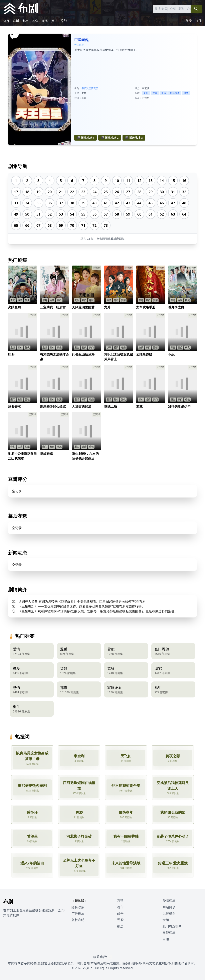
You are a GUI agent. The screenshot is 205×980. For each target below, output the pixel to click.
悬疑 (64, 21)
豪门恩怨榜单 (172, 926)
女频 (166, 920)
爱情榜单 (169, 901)
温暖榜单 (169, 913)
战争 (35, 21)
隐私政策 (78, 907)
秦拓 (84, 88)
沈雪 (89, 88)
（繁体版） (79, 901)
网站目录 (169, 907)
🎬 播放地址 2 (110, 138)
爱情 (164, 93)
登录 (189, 21)
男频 (166, 939)
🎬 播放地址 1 (86, 138)
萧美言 (95, 88)
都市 (26, 21)
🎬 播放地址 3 (134, 138)
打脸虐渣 (175, 93)
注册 (199, 21)
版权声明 (78, 920)
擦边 (54, 21)
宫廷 (16, 21)
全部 (6, 21)
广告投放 (78, 913)
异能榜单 (169, 933)
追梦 (186, 93)
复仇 (146, 93)
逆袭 (45, 21)
